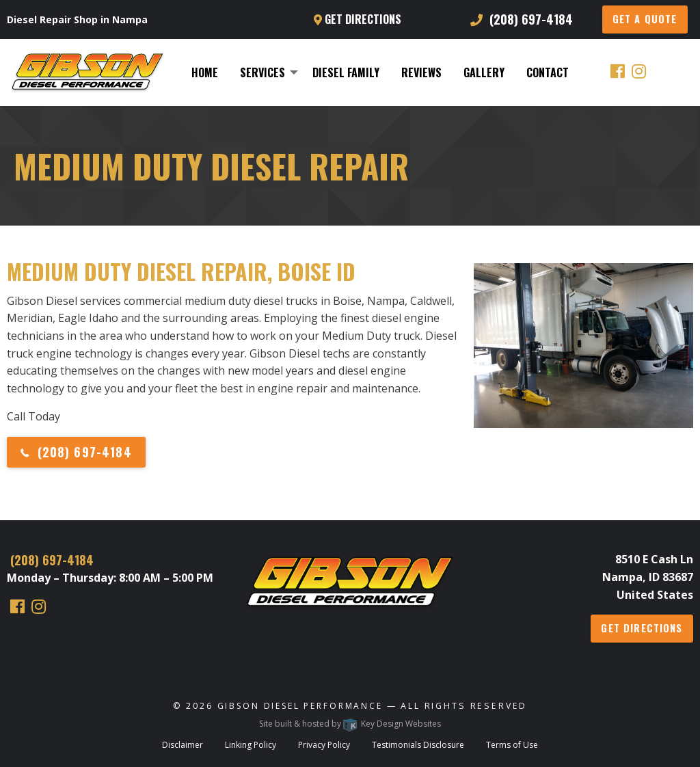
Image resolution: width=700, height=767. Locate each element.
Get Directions (358, 19)
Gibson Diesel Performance (300, 706)
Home (205, 72)
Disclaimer (183, 745)
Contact (548, 72)
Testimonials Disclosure (418, 745)
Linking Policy (251, 745)
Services (262, 72)
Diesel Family (346, 72)
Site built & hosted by (350, 724)
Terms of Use (512, 745)
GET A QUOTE (645, 19)
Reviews (421, 72)
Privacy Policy (324, 745)
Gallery (484, 72)
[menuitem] (205, 72)
